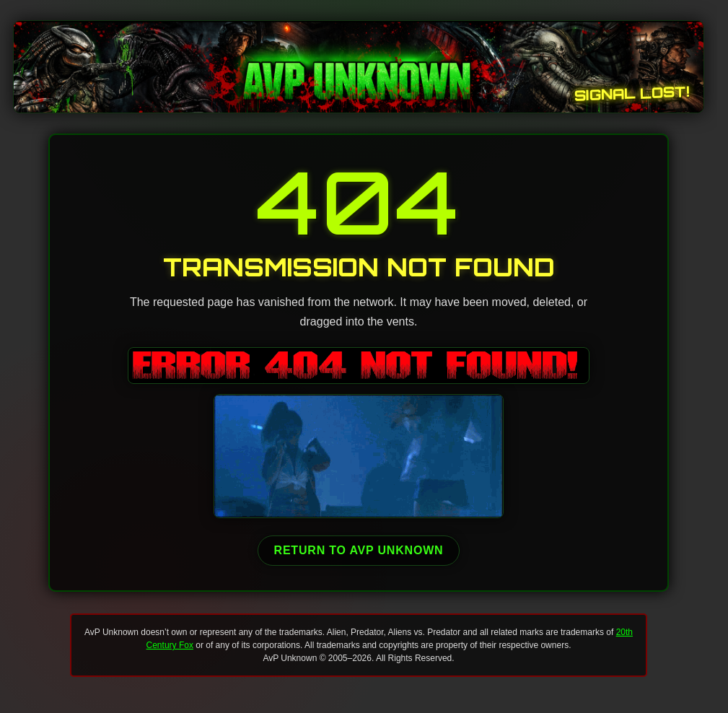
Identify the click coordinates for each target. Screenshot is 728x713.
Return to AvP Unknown (359, 550)
